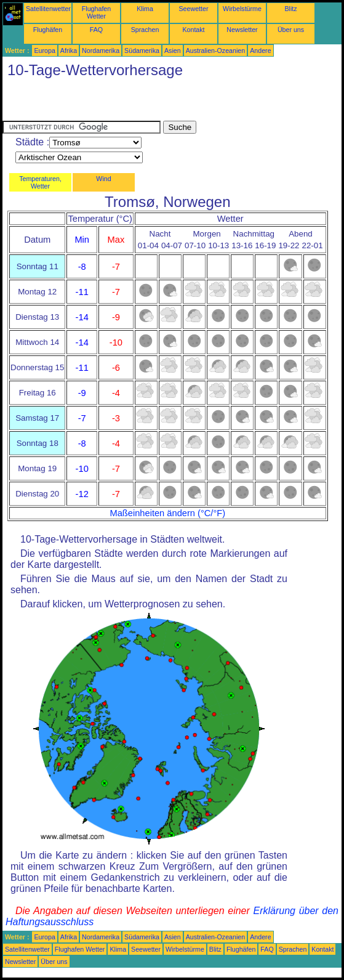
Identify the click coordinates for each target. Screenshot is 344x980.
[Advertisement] (146, 102)
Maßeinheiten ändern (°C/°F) (167, 513)
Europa (44, 51)
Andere (260, 51)
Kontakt (193, 30)
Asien (173, 51)
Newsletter (242, 30)
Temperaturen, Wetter (40, 182)
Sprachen (145, 30)
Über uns (291, 30)
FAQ (96, 30)
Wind (103, 179)
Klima (145, 9)
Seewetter (194, 9)
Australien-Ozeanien (216, 51)
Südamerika (142, 51)
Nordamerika (101, 51)
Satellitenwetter (48, 9)
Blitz (290, 9)
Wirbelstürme (242, 9)
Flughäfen (48, 30)
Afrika (69, 51)
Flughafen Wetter (96, 12)
